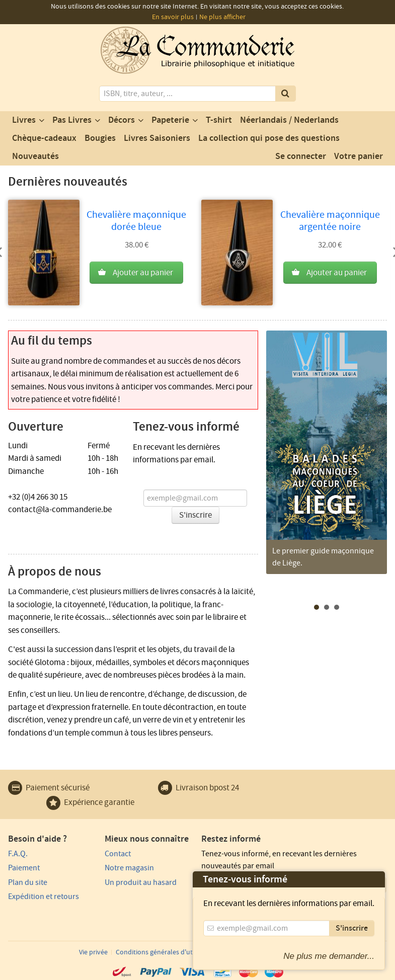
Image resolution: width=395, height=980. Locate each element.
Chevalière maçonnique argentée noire (330, 221)
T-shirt (219, 120)
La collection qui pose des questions (269, 138)
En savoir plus (173, 17)
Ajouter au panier (143, 273)
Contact (118, 854)
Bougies (100, 138)
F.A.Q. (18, 854)
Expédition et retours (44, 896)
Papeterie (170, 120)
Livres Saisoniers (157, 138)
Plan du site (28, 882)
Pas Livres (72, 120)
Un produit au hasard (141, 882)
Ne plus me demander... (329, 956)
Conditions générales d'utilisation (166, 952)
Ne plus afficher (222, 17)
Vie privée (93, 952)
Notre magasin (129, 868)
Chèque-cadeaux (44, 138)
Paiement (24, 868)
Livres (24, 120)
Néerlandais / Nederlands (289, 120)
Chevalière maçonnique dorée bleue (136, 221)
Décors (122, 120)
